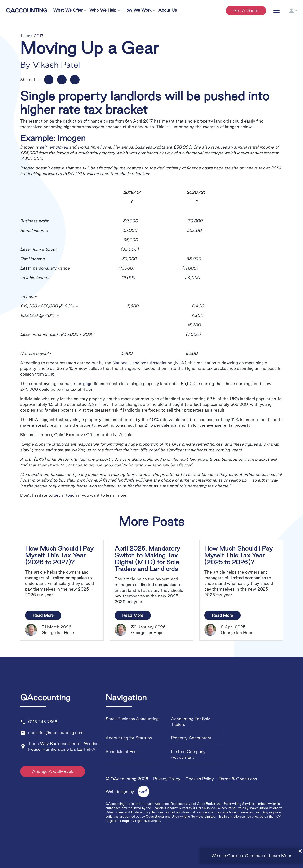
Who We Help (103, 10)
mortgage (83, 384)
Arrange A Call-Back (53, 771)
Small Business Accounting (132, 719)
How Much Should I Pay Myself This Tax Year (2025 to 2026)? (238, 555)
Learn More (280, 856)
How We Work (137, 10)
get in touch (65, 495)
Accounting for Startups (129, 738)
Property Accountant (191, 738)
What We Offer (68, 10)
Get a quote (246, 11)
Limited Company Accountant (188, 754)
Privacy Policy (167, 779)
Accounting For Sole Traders (191, 721)
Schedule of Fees (122, 752)
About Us (168, 10)
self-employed (54, 147)
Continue (254, 856)
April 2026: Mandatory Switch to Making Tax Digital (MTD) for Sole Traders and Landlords (147, 559)
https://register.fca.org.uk (142, 821)
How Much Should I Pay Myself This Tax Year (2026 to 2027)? (59, 555)
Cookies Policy (200, 779)
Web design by (125, 791)
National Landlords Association (142, 363)
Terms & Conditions (238, 779)
